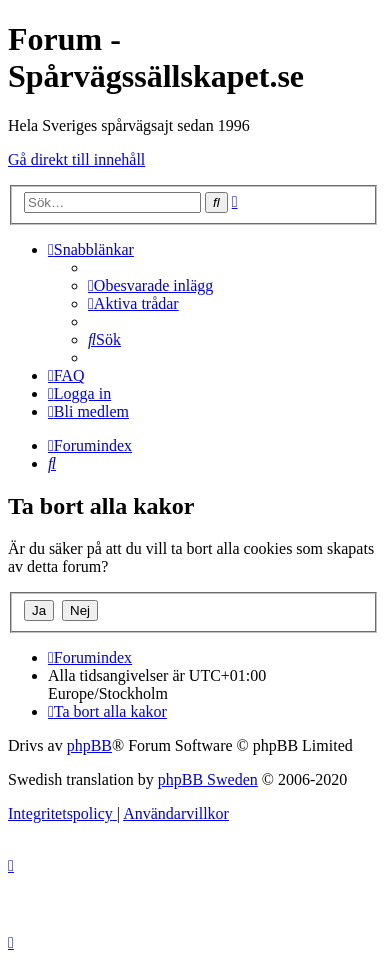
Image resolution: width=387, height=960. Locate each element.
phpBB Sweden (208, 779)
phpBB (89, 745)
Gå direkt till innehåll (76, 159)
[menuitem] (150, 285)
